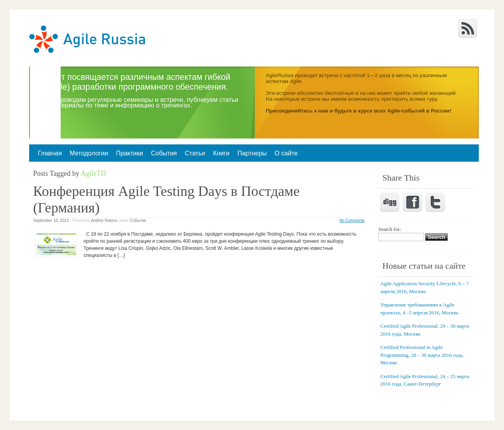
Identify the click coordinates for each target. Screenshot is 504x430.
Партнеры (252, 153)
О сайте (286, 153)
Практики (129, 153)
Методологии (89, 153)
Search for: (390, 229)
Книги (221, 153)
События (164, 153)
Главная (50, 153)
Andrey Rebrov (104, 221)
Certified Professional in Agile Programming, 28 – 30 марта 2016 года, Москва (422, 355)
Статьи (195, 153)
